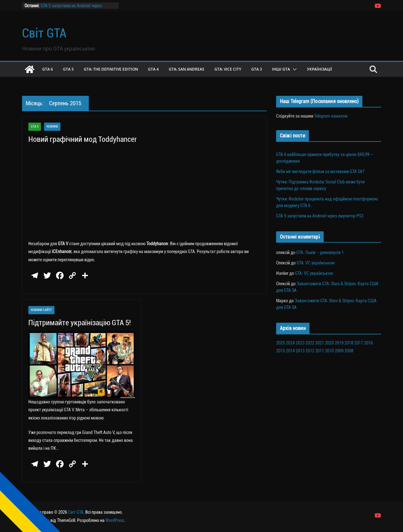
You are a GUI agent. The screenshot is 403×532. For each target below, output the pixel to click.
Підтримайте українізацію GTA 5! (80, 323)
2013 (300, 351)
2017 (359, 343)
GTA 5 (68, 69)
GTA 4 (153, 69)
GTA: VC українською (316, 263)
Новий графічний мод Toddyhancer (82, 139)
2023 (300, 343)
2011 (320, 351)
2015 (281, 351)
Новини (52, 127)
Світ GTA (44, 33)
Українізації (320, 69)
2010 (329, 351)
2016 (368, 343)
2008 (349, 351)
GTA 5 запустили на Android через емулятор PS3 (320, 216)
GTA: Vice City (228, 69)
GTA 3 (257, 69)
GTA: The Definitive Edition (111, 69)
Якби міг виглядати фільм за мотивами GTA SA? (320, 171)
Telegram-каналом (331, 116)
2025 (281, 343)
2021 (320, 343)
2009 (339, 351)
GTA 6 (48, 69)
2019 (339, 343)
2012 (310, 351)
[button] (293, 69)
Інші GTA (281, 69)
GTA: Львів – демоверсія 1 (320, 252)
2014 (290, 351)
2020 (329, 343)
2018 (349, 343)
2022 (310, 343)
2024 (290, 343)
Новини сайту (41, 310)
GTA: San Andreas (187, 69)
